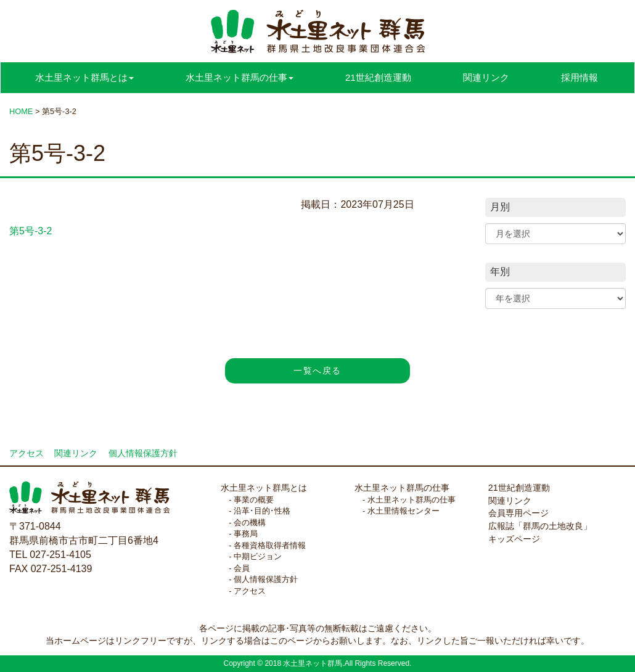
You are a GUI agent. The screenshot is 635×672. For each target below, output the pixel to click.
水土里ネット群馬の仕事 (402, 488)
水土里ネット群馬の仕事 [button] (240, 77)
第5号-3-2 (31, 231)
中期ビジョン (258, 556)
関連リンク (486, 77)
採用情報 (580, 77)
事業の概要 (254, 500)
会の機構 (250, 522)
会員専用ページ (518, 513)
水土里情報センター (404, 511)
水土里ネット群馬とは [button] (84, 77)
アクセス (27, 453)
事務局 (246, 534)
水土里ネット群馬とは (264, 488)
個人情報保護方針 (143, 453)
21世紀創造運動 (378, 77)
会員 (242, 568)
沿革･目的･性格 (262, 511)
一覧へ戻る (317, 371)
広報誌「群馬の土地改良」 (540, 526)
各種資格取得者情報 (270, 545)
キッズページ (514, 539)
